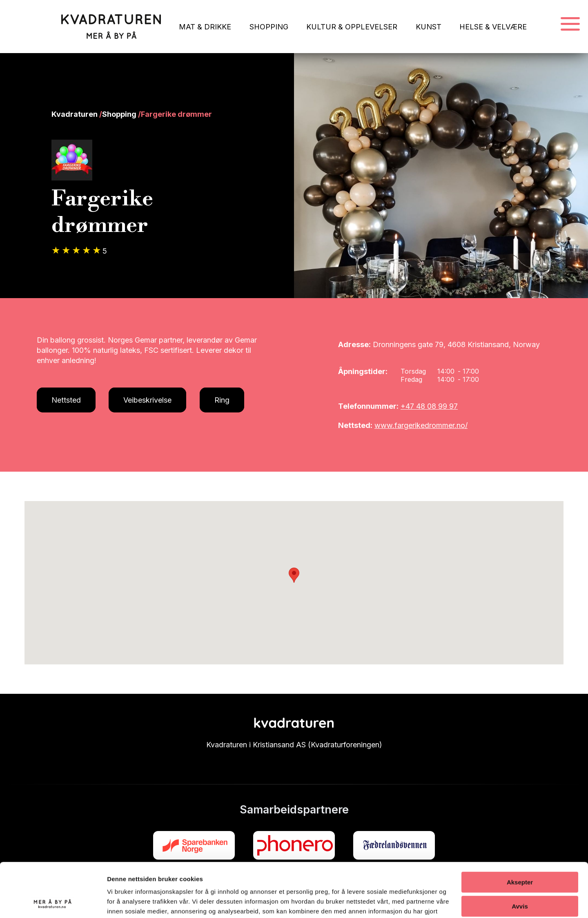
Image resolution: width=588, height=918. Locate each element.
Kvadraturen (75, 114)
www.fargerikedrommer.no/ (421, 425)
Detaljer (118, 902)
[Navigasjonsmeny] (570, 24)
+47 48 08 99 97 (429, 406)
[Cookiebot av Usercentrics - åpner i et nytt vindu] (53, 902)
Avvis (520, 854)
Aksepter (520, 831)
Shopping (119, 114)
